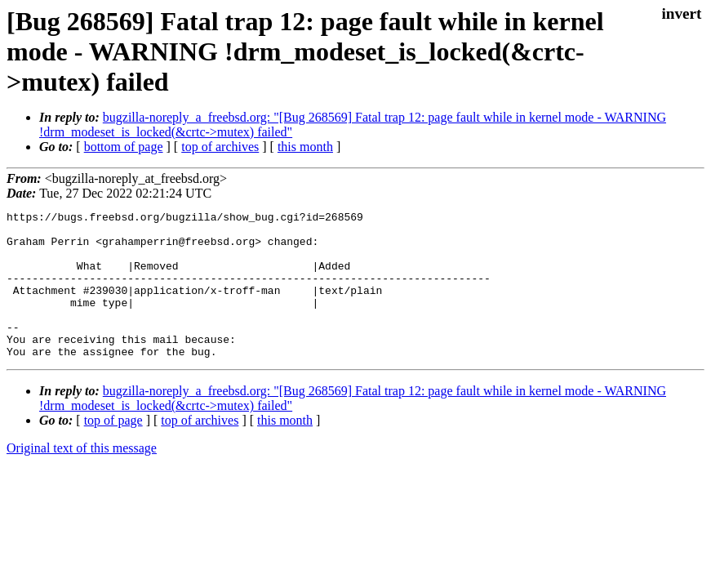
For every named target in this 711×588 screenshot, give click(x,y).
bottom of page (124, 147)
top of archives (220, 147)
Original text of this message (82, 477)
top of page (113, 450)
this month (305, 147)
